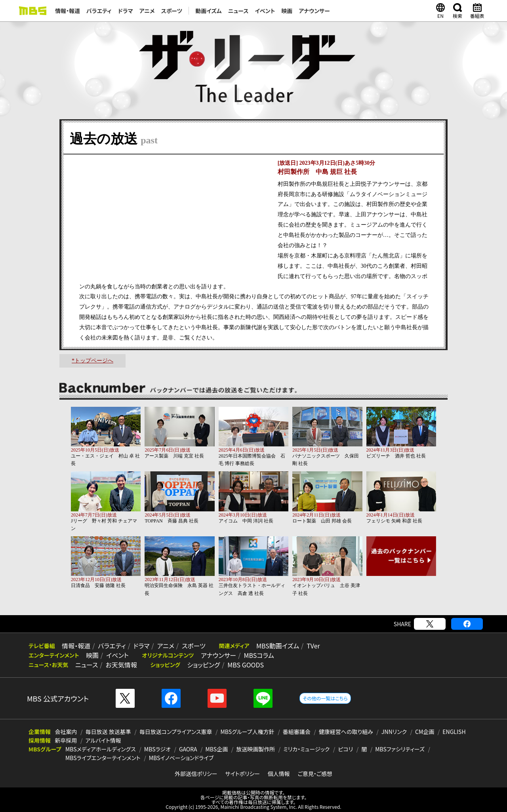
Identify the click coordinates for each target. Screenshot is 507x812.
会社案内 (66, 732)
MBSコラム (255, 655)
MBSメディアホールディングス (101, 749)
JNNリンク (394, 732)
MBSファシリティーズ (400, 749)
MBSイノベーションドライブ (181, 758)
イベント (265, 11)
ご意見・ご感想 (315, 774)
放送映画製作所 (255, 749)
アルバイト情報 (103, 740)
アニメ (147, 11)
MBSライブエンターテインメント (103, 758)
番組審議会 (297, 732)
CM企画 (425, 732)
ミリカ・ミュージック (306, 749)
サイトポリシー (242, 774)
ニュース (238, 11)
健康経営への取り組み (346, 732)
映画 (287, 11)
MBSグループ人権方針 (248, 732)
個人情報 (279, 774)
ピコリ (345, 749)
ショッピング (201, 665)
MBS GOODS (242, 665)
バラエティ (99, 11)
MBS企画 (217, 749)
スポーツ (172, 11)
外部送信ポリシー (196, 774)
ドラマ (126, 11)
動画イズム (208, 11)
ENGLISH (454, 732)
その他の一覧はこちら (325, 698)
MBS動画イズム (271, 646)
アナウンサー (314, 11)
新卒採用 (66, 740)
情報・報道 (68, 11)
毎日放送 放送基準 (108, 732)
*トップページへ (92, 361)
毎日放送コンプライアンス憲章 (176, 732)
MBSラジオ (157, 749)
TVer (305, 646)
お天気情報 (119, 665)
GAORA (188, 749)
